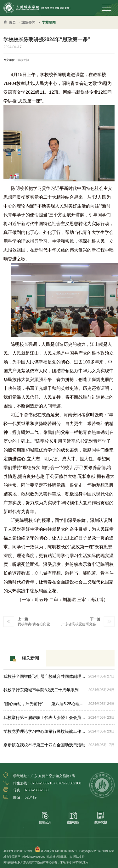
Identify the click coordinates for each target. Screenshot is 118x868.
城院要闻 (28, 22)
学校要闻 (49, 22)
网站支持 (79, 857)
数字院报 (101, 818)
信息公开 (45, 818)
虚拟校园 (73, 818)
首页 (12, 22)
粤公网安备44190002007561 (59, 851)
